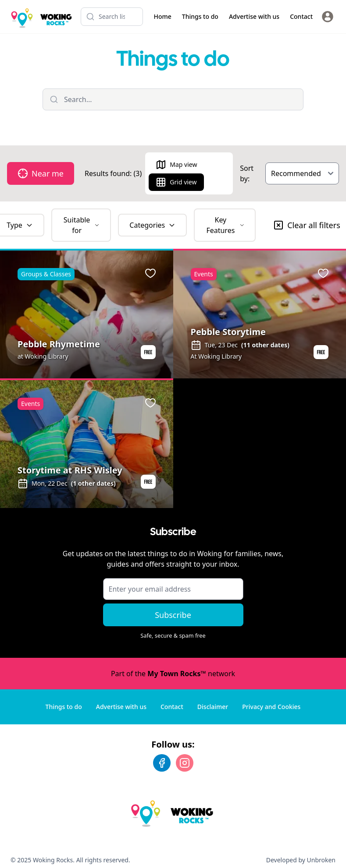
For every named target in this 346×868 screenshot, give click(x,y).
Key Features (225, 225)
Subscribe (173, 615)
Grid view (176, 182)
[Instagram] (185, 763)
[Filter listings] (173, 99)
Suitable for (82, 225)
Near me (41, 173)
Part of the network (173, 674)
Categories (152, 225)
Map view (176, 165)
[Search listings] (112, 17)
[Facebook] (162, 763)
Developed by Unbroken (301, 860)
